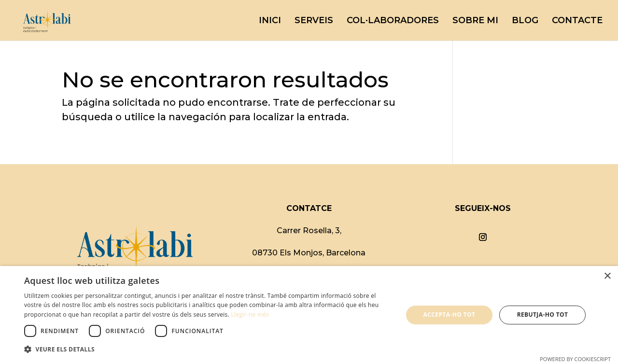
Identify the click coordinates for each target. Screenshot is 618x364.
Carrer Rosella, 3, (309, 231)
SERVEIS (314, 21)
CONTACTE (577, 21)
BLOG (525, 21)
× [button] (607, 276)
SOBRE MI (475, 21)
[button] (208, 350)
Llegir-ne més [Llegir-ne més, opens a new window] (250, 315)
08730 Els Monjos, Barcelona (309, 253)
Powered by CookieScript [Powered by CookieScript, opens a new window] (575, 359)
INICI (270, 21)
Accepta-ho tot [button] (449, 315)
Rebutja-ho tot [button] (543, 315)
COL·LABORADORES (393, 21)
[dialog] (309, 315)
